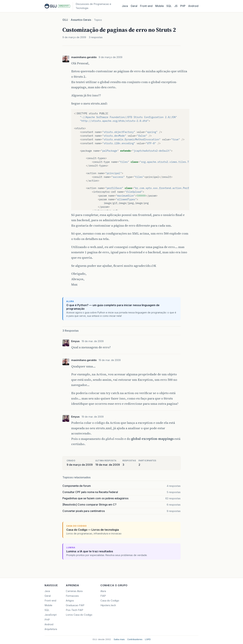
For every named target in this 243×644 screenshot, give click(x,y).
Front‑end (146, 6)
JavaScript (51, 615)
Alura (103, 591)
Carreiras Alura (74, 591)
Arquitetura (51, 629)
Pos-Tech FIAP (75, 610)
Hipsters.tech (108, 605)
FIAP (103, 596)
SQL (169, 6)
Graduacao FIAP (75, 605)
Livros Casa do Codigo (79, 615)
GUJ (65, 20)
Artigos (70, 601)
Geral (134, 6)
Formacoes (72, 596)
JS (176, 6)
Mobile (159, 6)
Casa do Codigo (110, 601)
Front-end (50, 601)
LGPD (148, 639)
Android (193, 6)
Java (125, 6)
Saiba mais (119, 639)
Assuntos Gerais (81, 20)
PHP (183, 6)
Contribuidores (135, 639)
